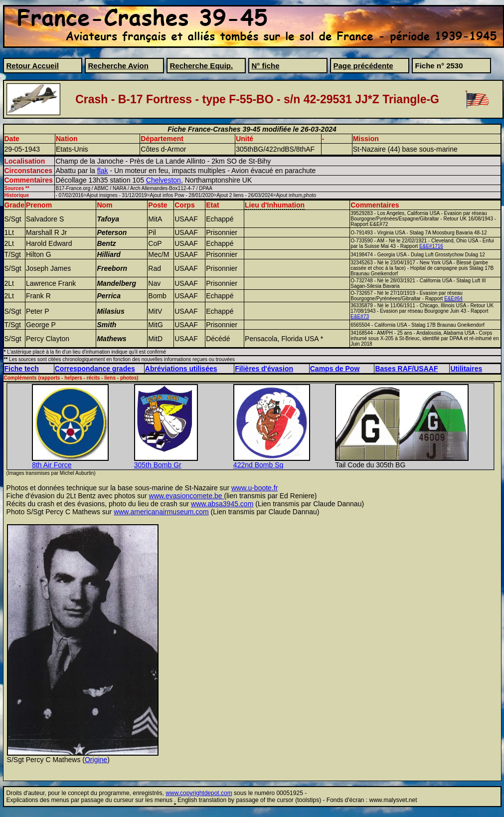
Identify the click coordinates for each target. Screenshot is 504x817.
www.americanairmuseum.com (161, 512)
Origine (96, 760)
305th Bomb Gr (158, 465)
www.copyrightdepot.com (199, 793)
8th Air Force (52, 465)
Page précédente (363, 66)
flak (103, 171)
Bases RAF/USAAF (406, 369)
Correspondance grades (95, 369)
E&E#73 (360, 316)
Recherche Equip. (202, 66)
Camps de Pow (335, 369)
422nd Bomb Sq (258, 465)
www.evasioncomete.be (187, 496)
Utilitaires (466, 369)
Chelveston (164, 180)
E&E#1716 (431, 246)
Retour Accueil (33, 66)
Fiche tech (22, 369)
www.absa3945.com (222, 504)
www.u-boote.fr (254, 488)
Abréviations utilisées (181, 369)
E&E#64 (453, 299)
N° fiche (266, 66)
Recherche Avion (118, 66)
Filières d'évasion (264, 369)
